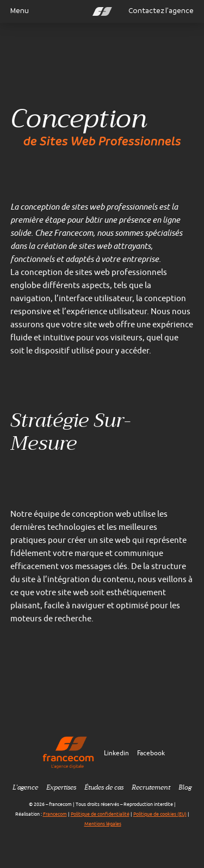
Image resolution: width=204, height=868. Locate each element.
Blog (185, 787)
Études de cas (104, 787)
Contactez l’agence (161, 11)
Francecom (55, 814)
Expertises (61, 787)
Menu (15, 11)
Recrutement (151, 787)
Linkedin (116, 753)
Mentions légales (103, 824)
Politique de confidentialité (100, 814)
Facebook (151, 753)
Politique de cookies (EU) (160, 814)
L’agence (25, 787)
